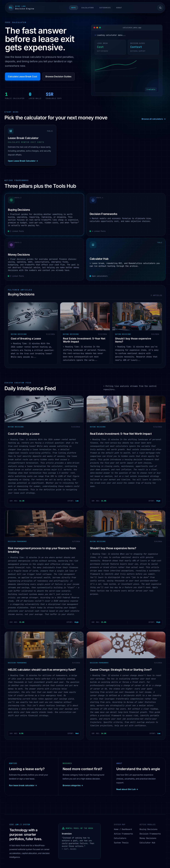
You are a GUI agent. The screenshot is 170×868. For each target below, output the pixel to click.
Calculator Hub (147, 843)
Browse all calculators (154, 119)
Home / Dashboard (123, 829)
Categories (105, 8)
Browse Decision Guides (58, 76)
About (119, 8)
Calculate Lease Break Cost (23, 76)
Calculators (88, 8)
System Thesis (121, 843)
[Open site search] (160, 8)
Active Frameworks (123, 834)
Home (74, 8)
